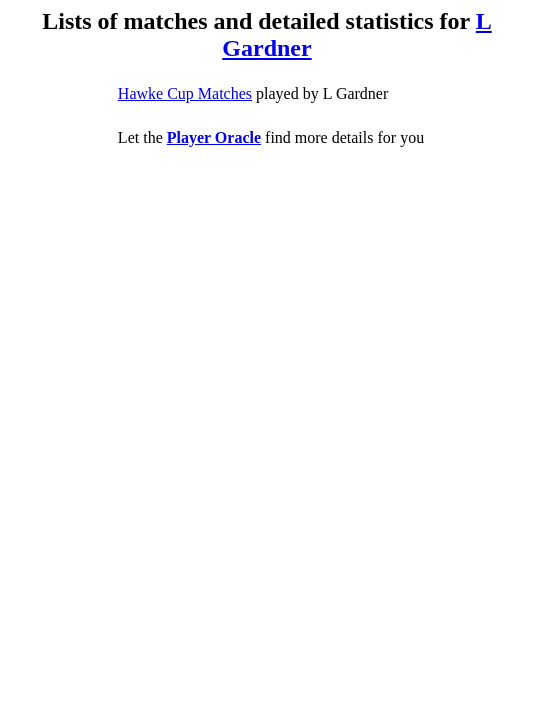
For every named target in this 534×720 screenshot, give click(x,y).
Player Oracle (214, 137)
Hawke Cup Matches (185, 93)
